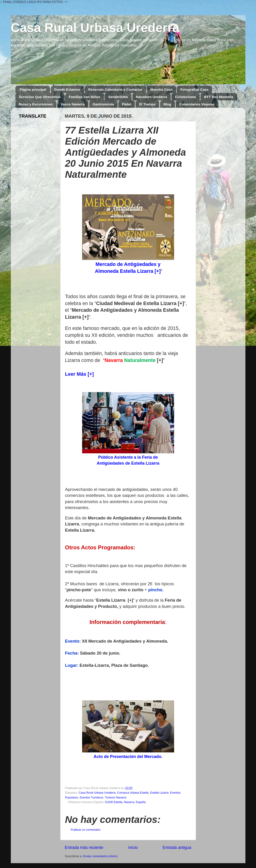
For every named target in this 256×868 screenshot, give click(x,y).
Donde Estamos (67, 89)
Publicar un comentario (86, 830)
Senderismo (118, 97)
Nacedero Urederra (151, 97)
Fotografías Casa (194, 89)
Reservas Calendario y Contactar (115, 89)
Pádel (127, 104)
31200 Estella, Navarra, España (125, 802)
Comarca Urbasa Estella (133, 793)
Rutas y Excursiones (36, 104)
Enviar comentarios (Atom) (100, 856)
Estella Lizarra (159, 793)
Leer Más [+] (79, 374)
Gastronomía (103, 104)
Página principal (33, 89)
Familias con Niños (85, 97)
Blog (167, 104)
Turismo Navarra (116, 798)
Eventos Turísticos (91, 798)
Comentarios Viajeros (197, 104)
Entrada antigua (177, 848)
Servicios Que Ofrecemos (40, 97)
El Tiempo (147, 104)
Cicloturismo (186, 97)
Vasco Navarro (73, 104)
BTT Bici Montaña (219, 97)
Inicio (133, 848)
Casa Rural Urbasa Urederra (95, 28)
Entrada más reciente (84, 848)
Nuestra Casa (161, 89)
